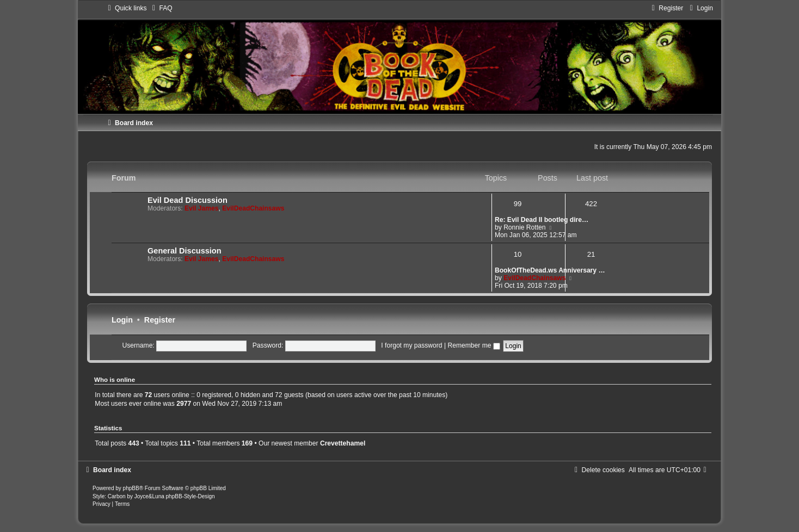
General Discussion (185, 251)
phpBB (131, 488)
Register (160, 320)
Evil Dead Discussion (188, 200)
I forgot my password (411, 345)
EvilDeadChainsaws (253, 208)
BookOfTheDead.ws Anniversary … (550, 270)
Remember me (474, 345)
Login (122, 320)
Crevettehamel (343, 443)
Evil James (202, 208)
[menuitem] (161, 8)
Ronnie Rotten (524, 227)
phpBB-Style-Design (190, 496)
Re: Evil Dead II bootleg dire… (542, 220)
